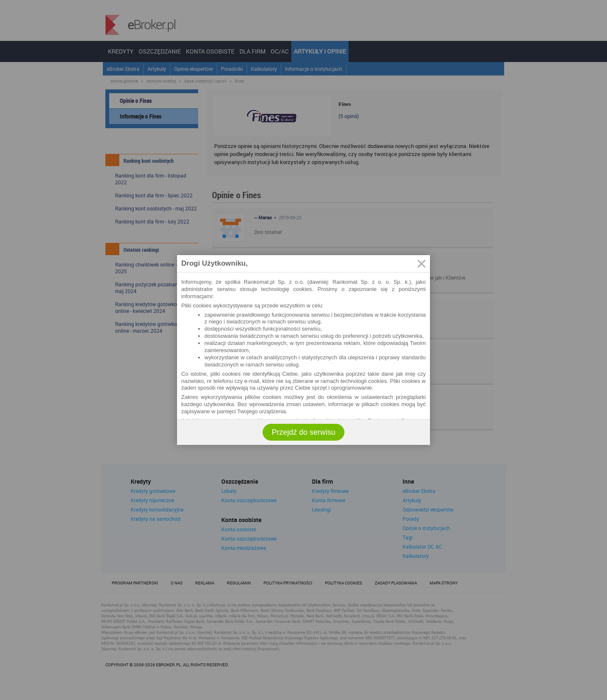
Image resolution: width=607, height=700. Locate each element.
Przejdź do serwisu (303, 432)
